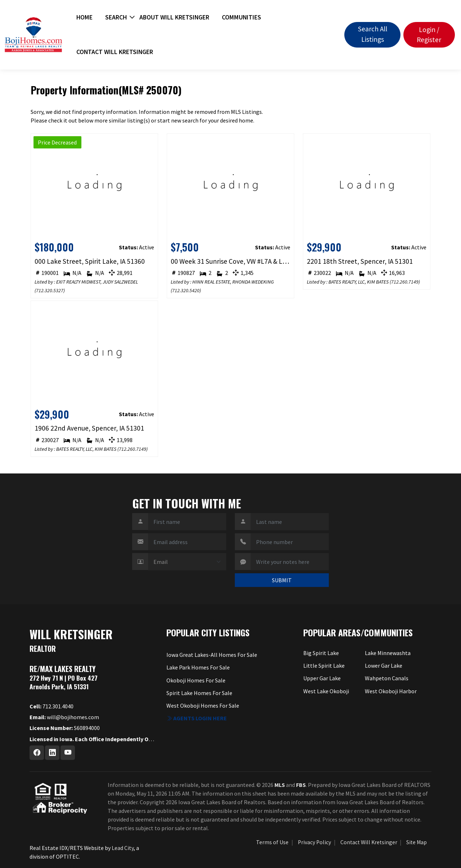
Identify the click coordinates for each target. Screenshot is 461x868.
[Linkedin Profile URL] (52, 753)
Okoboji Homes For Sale (196, 680)
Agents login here (197, 718)
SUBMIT (282, 580)
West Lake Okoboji (326, 691)
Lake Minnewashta (388, 653)
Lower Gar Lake (384, 666)
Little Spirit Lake (324, 666)
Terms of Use (272, 842)
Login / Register (429, 35)
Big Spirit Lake (321, 653)
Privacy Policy (314, 842)
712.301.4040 (52, 706)
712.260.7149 (405, 282)
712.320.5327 (50, 290)
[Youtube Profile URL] (68, 753)
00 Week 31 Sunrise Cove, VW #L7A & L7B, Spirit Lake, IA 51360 (231, 261)
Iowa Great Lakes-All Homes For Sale (212, 655)
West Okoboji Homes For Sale (203, 705)
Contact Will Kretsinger (115, 52)
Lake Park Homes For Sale (198, 667)
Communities (241, 17)
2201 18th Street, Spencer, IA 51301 (360, 261)
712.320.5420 (186, 290)
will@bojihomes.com (64, 717)
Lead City (123, 848)
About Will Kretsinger (174, 17)
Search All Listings (373, 34)
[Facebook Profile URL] (37, 753)
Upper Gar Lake (322, 678)
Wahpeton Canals (387, 678)
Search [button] (116, 17)
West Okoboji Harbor (391, 691)
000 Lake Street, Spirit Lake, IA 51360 (90, 261)
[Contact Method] (187, 562)
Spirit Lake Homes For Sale (199, 693)
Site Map (417, 842)
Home (84, 17)
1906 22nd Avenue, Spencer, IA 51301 (89, 428)
